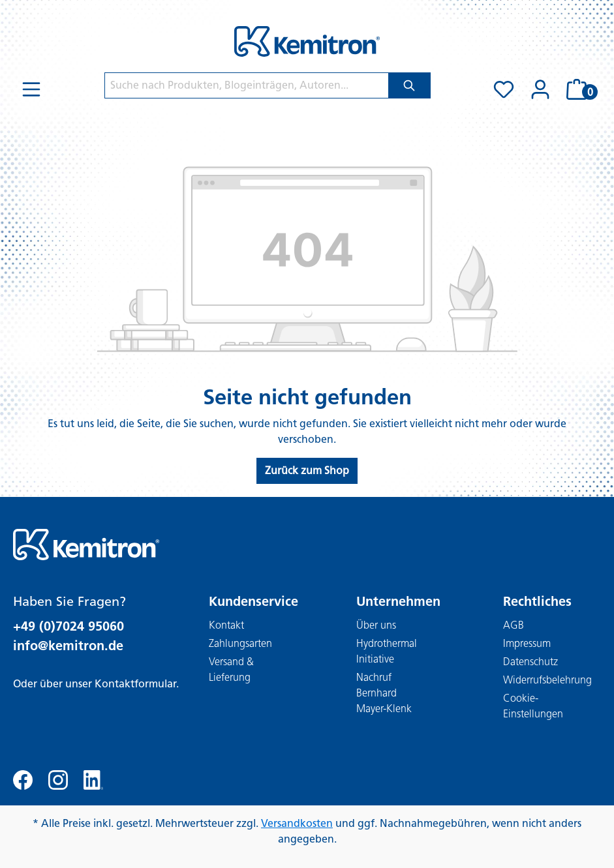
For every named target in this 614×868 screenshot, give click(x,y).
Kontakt (226, 625)
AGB (514, 625)
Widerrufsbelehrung (547, 680)
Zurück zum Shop (307, 471)
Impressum (527, 643)
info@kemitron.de (68, 646)
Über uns (376, 625)
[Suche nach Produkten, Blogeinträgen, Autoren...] (247, 85)
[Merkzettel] (504, 89)
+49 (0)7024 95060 (69, 626)
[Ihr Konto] (540, 89)
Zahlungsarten (240, 643)
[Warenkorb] (580, 89)
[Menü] (31, 89)
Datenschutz (530, 662)
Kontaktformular (135, 684)
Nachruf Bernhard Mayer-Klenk (384, 693)
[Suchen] (409, 85)
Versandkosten (297, 823)
